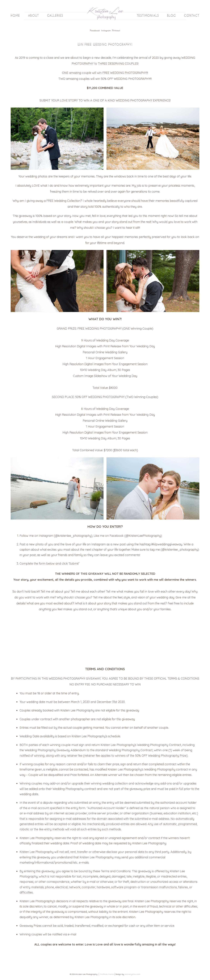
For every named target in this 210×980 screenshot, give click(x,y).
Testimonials (148, 16)
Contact (192, 16)
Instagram (106, 31)
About (34, 16)
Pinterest (116, 31)
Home (15, 16)
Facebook (95, 31)
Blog (172, 16)
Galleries (55, 16)
